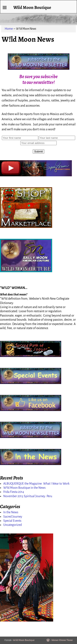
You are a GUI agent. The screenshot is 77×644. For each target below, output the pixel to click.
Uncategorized (13, 525)
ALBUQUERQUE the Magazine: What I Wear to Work (36, 484)
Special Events (12, 521)
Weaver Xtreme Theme (62, 640)
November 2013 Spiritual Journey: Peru (28, 496)
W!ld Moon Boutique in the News (24, 488)
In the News (11, 512)
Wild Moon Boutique (32, 7)
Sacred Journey (13, 517)
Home (9, 29)
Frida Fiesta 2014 (14, 492)
